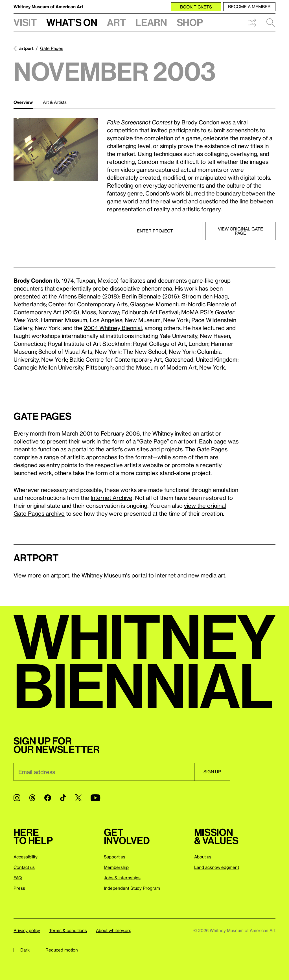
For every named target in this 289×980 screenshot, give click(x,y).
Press (19, 888)
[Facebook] (48, 798)
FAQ (18, 878)
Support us (115, 857)
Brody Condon (200, 122)
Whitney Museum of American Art (48, 6)
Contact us (24, 867)
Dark (22, 950)
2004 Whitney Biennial (113, 328)
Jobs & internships (122, 878)
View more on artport (41, 575)
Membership (116, 867)
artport (26, 48)
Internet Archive (111, 498)
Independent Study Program (132, 888)
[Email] (104, 772)
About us (203, 857)
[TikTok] (63, 798)
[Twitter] (78, 798)
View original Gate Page (240, 231)
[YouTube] (95, 798)
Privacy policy (27, 930)
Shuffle (252, 23)
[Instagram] (17, 798)
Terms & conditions (68, 930)
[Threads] (32, 798)
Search (271, 23)
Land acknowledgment (217, 867)
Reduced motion (58, 950)
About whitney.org (114, 930)
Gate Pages (52, 48)
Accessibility (26, 857)
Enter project (155, 231)
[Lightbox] (56, 150)
